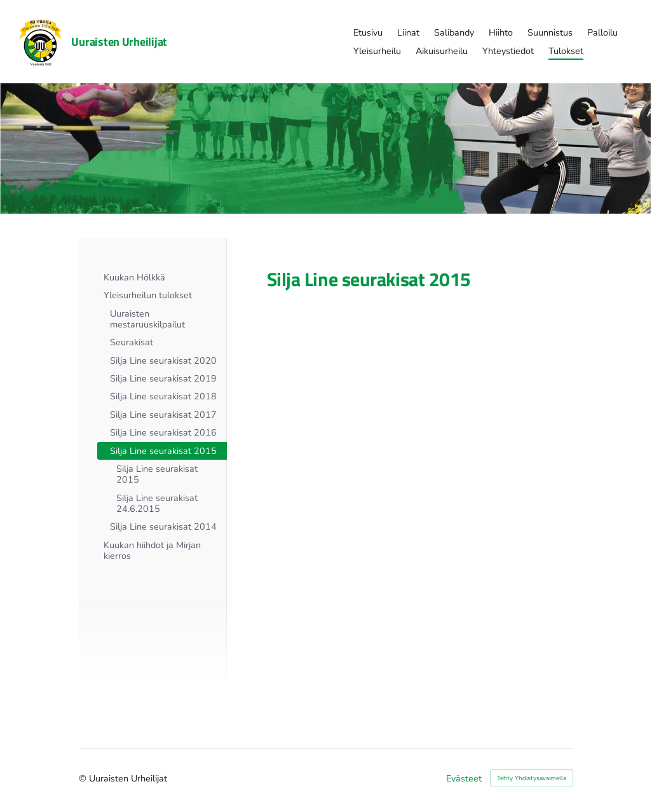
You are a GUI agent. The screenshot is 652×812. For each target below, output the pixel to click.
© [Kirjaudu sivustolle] (84, 778)
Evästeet (464, 778)
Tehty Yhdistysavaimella (532, 778)
